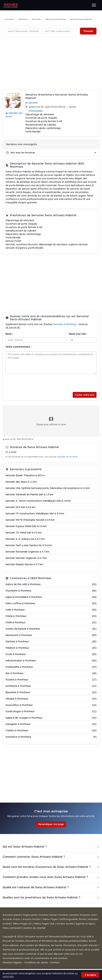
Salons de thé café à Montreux (51, 584)
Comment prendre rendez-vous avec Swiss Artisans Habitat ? (45, 877)
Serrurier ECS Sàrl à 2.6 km (20, 507)
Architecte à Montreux (51, 686)
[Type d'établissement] (23, 31)
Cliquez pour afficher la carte (51, 421)
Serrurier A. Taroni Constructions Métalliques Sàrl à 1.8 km (38, 501)
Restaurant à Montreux (51, 635)
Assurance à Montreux (51, 737)
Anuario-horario (32, 919)
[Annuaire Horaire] (10, 5)
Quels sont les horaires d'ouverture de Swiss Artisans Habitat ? (47, 867)
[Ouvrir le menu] (94, 5)
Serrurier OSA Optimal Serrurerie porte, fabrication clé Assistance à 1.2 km (48, 488)
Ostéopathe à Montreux (51, 667)
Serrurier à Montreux (65, 324)
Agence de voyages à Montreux (51, 718)
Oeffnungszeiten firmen (73, 919)
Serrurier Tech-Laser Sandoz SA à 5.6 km (29, 545)
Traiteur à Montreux (51, 730)
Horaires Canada (68, 915)
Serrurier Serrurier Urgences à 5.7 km (26, 558)
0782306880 (36, 111)
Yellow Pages (50, 919)
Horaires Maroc (12, 919)
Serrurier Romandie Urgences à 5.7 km (27, 552)
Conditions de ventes (36, 962)
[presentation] (32, 383)
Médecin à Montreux (51, 648)
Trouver (88, 31)
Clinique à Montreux (51, 699)
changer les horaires (67, 457)
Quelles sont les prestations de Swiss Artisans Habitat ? (41, 897)
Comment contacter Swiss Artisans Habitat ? (34, 857)
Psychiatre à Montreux (51, 591)
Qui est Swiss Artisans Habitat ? (25, 847)
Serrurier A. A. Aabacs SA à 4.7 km (25, 539)
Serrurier (32, 103)
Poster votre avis (85, 395)
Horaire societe (65, 924)
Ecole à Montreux (51, 654)
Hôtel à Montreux (51, 622)
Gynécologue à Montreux (51, 711)
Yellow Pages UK (22, 924)
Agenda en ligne (85, 924)
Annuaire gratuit (12, 915)
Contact (55, 962)
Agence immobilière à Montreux (51, 597)
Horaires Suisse (48, 915)
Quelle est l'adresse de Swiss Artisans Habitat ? (36, 887)
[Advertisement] (51, 64)
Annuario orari (88, 915)
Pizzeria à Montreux (51, 680)
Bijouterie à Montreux (51, 692)
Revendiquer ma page (51, 824)
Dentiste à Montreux (51, 641)
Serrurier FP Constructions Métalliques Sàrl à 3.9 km (35, 514)
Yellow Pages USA (44, 924)
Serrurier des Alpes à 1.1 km (21, 482)
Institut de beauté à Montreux (51, 629)
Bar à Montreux (51, 673)
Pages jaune (30, 915)
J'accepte (90, 975)
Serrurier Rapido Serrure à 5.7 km (24, 564)
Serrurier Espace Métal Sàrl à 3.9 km (26, 526)
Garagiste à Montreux (51, 724)
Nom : (9, 334)
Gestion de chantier (34, 928)
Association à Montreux (51, 705)
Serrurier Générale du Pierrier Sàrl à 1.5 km (29, 494)
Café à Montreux (51, 610)
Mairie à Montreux (51, 616)
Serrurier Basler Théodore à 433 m (25, 475)
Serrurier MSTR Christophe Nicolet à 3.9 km (30, 520)
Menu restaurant (12, 928)
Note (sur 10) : (78, 334)
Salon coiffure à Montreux (51, 603)
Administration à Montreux (51, 661)
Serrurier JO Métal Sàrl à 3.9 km (24, 533)
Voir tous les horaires (21, 153)
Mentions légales (12, 962)
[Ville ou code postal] (61, 31)
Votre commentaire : (18, 347)
